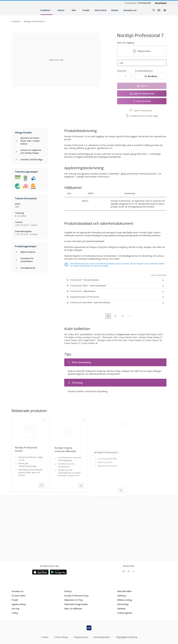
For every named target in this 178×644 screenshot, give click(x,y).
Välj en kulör (142, 51)
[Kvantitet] (125, 76)
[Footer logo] (89, 628)
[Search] (154, 10)
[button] (165, 10)
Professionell (144, 3)
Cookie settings (61, 637)
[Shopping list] (159, 10)
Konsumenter (131, 3)
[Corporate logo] (161, 3)
